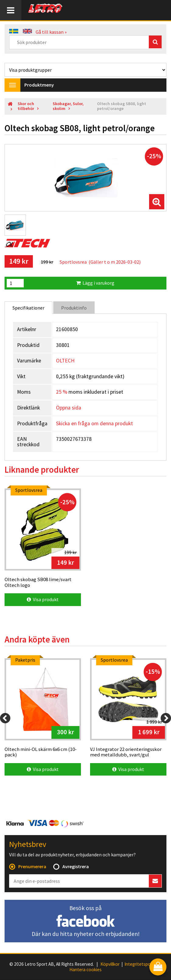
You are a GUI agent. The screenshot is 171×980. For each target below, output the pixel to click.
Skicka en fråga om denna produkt (94, 423)
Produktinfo (74, 308)
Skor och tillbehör (26, 106)
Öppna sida (69, 408)
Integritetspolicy (141, 964)
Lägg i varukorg (95, 283)
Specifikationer (28, 308)
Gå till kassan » (51, 32)
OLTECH (65, 361)
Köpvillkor (110, 964)
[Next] (166, 718)
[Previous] (5, 718)
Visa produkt (43, 599)
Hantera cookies (85, 970)
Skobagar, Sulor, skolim (68, 106)
